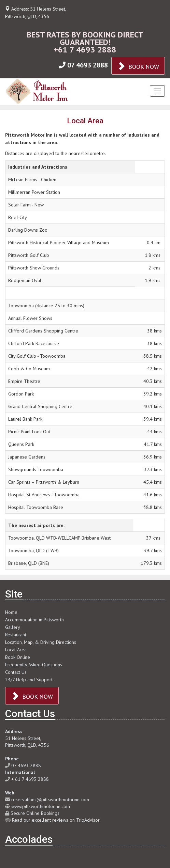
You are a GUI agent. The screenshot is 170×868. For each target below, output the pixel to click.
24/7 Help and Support (29, 680)
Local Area (16, 650)
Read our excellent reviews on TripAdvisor (56, 820)
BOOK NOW (138, 66)
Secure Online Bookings (35, 813)
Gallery (13, 627)
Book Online (18, 657)
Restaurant (16, 635)
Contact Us (16, 672)
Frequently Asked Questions (34, 665)
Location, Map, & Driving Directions (41, 642)
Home (11, 612)
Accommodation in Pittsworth (34, 620)
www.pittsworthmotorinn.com (41, 806)
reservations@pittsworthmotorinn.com (50, 800)
